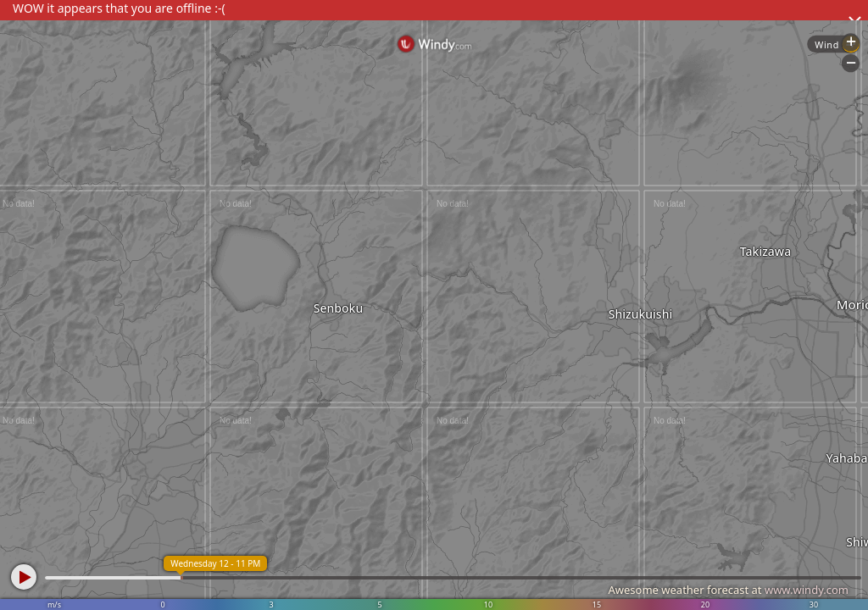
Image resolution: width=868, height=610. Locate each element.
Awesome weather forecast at (728, 590)
